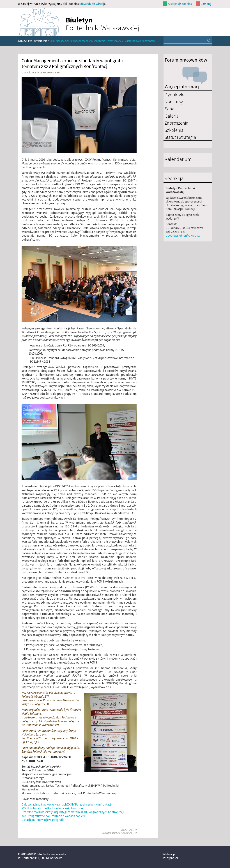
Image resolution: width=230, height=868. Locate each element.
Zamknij (206, 4)
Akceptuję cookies (180, 4)
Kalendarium (178, 159)
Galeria (172, 116)
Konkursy (174, 102)
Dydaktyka (175, 94)
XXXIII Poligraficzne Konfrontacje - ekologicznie (52, 808)
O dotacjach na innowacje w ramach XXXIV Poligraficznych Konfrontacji (67, 804)
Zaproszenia (176, 123)
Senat (170, 109)
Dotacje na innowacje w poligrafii (43, 820)
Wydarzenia (41, 41)
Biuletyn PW (25, 41)
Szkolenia (174, 130)
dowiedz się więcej (92, 4)
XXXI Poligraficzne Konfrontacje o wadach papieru (54, 816)
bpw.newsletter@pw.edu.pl (184, 236)
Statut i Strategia (180, 137)
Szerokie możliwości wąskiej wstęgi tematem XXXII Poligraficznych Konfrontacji (73, 812)
